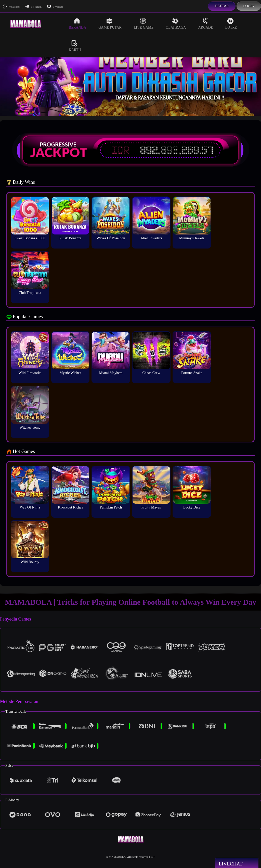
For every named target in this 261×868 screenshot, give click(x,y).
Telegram (33, 7)
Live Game (144, 23)
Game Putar (110, 23)
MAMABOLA (117, 857)
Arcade (205, 23)
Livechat (55, 7)
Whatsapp (11, 7)
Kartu (75, 46)
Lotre (231, 23)
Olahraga (176, 23)
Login (249, 6)
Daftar (222, 6)
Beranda (77, 23)
